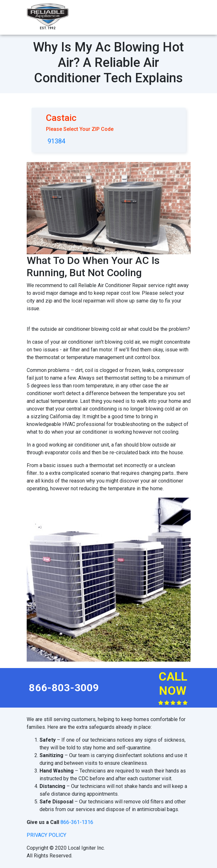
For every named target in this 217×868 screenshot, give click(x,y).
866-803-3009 (64, 688)
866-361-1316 (77, 822)
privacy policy (46, 835)
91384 (56, 141)
